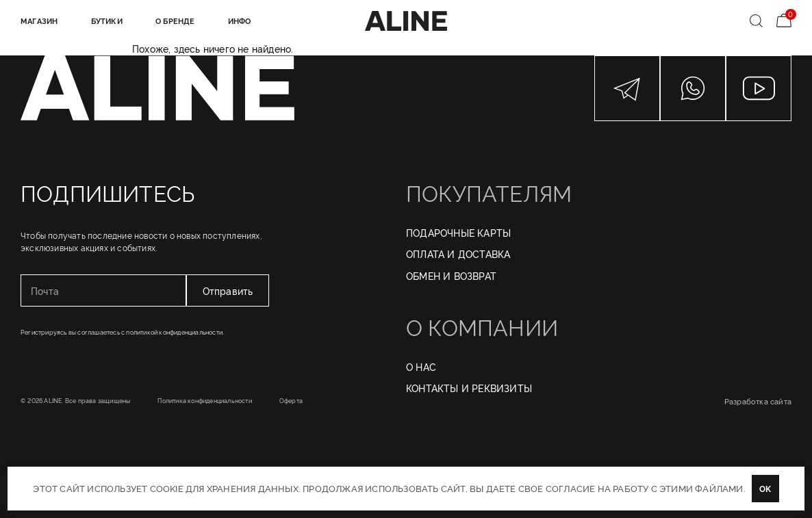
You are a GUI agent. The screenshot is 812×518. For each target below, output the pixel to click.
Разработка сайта (758, 401)
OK (765, 488)
